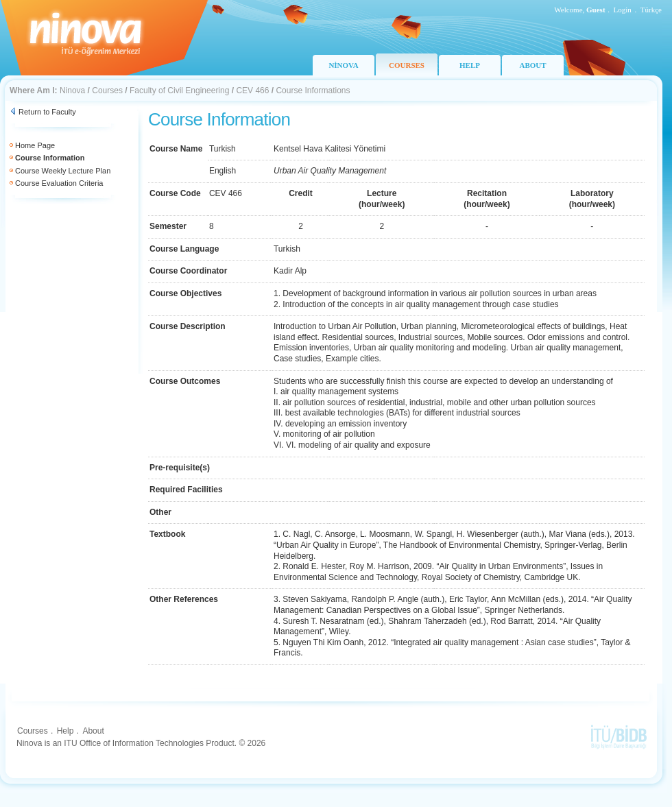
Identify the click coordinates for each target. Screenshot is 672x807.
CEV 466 (252, 91)
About (93, 731)
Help (65, 731)
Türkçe (651, 10)
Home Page (35, 145)
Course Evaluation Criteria (59, 183)
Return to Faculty (47, 112)
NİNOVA (343, 65)
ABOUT (532, 65)
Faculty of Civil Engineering (179, 91)
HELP (470, 65)
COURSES (407, 65)
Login (623, 10)
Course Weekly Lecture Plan (63, 171)
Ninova (72, 91)
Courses (107, 91)
